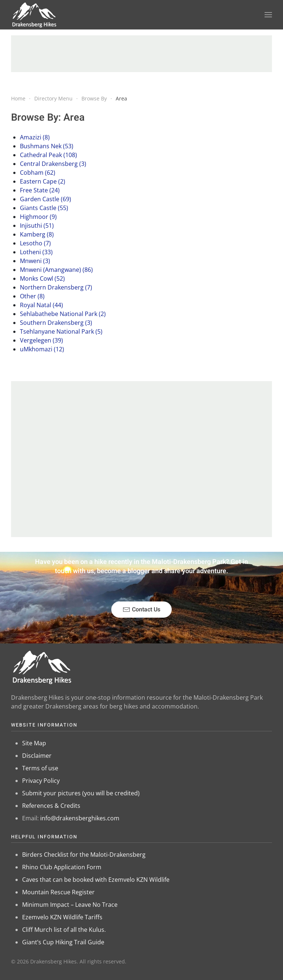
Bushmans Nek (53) (47, 146)
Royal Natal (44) (41, 305)
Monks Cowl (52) (42, 278)
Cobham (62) (38, 173)
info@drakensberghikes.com (80, 818)
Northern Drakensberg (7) (56, 287)
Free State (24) (40, 190)
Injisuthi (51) (37, 226)
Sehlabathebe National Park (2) (63, 314)
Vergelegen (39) (41, 340)
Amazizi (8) (35, 137)
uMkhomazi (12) (42, 349)
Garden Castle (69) (46, 199)
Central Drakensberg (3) (53, 164)
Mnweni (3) (35, 261)
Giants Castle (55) (44, 208)
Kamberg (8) (37, 234)
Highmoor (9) (38, 217)
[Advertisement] (141, 54)
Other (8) (32, 296)
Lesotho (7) (35, 243)
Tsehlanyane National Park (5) (61, 331)
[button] (268, 15)
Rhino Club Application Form (62, 867)
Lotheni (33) (36, 252)
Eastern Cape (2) (43, 181)
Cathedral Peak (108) (48, 155)
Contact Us (141, 610)
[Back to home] (34, 15)
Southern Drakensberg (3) (56, 323)
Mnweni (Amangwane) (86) (56, 270)
